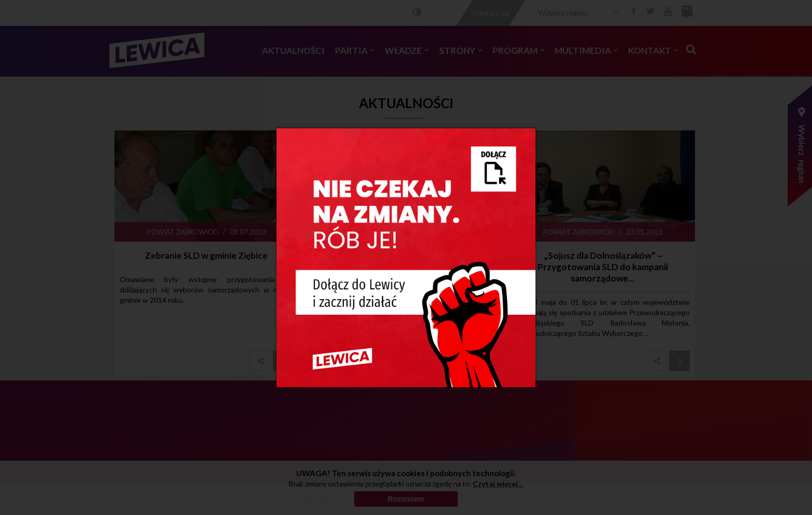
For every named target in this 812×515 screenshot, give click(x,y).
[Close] (526, 136)
